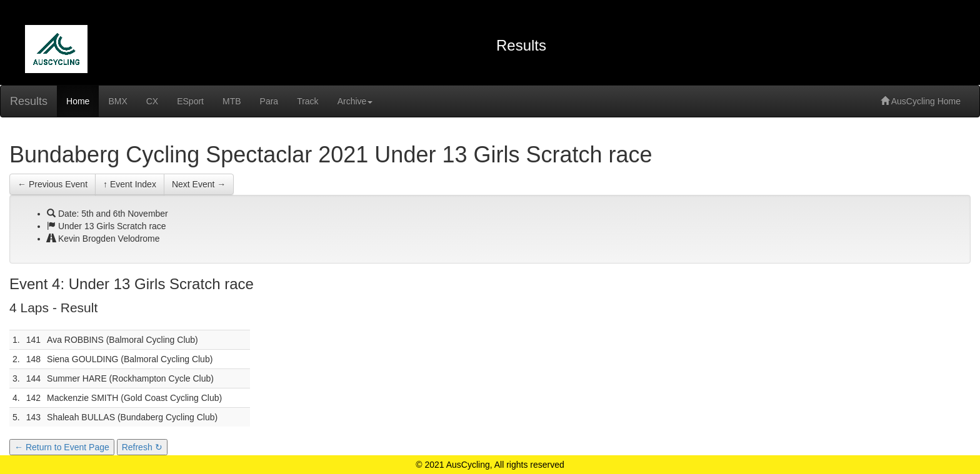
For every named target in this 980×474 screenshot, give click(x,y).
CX (152, 101)
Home (78, 101)
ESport (190, 101)
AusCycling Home (921, 101)
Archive (355, 101)
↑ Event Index (130, 184)
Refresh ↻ (142, 447)
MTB (232, 101)
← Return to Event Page (62, 447)
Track (307, 101)
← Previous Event (52, 184)
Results (29, 101)
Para (269, 101)
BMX (117, 101)
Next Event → (199, 184)
